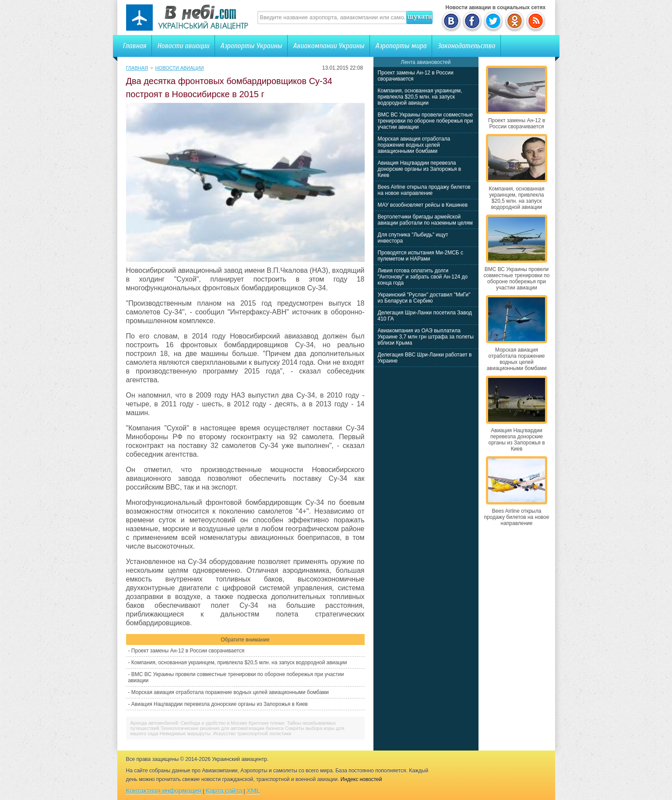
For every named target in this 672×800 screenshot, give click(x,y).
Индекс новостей (361, 779)
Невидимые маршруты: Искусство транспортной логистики (225, 733)
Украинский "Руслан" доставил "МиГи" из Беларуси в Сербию (424, 298)
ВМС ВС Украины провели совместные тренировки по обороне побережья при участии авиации (426, 121)
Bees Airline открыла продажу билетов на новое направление (424, 190)
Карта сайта (224, 791)
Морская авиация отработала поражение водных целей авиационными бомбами (230, 692)
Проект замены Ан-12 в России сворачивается (188, 651)
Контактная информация (164, 791)
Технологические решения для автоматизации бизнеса (222, 728)
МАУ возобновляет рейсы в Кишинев (423, 205)
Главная (134, 46)
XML (253, 791)
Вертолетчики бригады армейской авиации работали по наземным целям (425, 220)
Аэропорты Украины (251, 46)
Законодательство (466, 46)
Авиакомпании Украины (329, 46)
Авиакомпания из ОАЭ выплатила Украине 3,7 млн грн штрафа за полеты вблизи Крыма (426, 337)
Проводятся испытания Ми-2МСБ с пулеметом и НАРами (421, 256)
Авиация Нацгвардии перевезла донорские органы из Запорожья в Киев (220, 704)
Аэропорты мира (401, 46)
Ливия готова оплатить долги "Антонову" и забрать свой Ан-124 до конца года (423, 277)
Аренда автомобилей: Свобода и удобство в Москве (189, 723)
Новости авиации (183, 46)
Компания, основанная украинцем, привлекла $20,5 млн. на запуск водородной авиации (239, 663)
